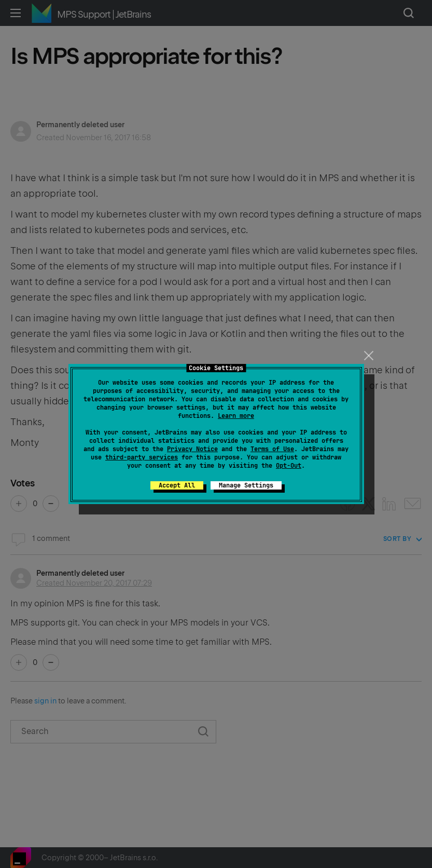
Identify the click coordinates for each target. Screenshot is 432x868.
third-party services (142, 457)
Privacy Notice (192, 449)
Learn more (236, 416)
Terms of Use (272, 449)
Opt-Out (289, 466)
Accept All (177, 485)
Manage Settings (246, 485)
